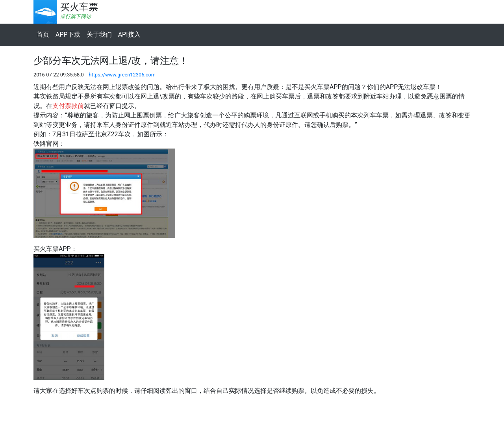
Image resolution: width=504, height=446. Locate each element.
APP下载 (68, 34)
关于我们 (99, 34)
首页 (43, 34)
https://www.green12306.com (122, 75)
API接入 (129, 34)
